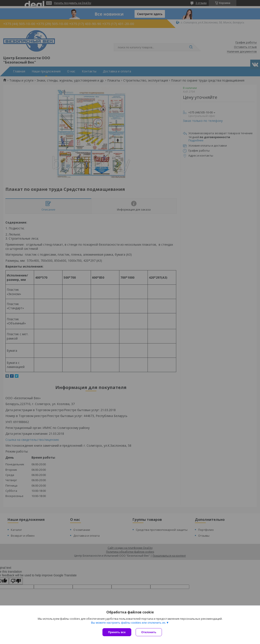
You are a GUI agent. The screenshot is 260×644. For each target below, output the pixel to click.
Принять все (117, 632)
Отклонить (149, 632)
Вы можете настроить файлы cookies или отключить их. (128, 623)
